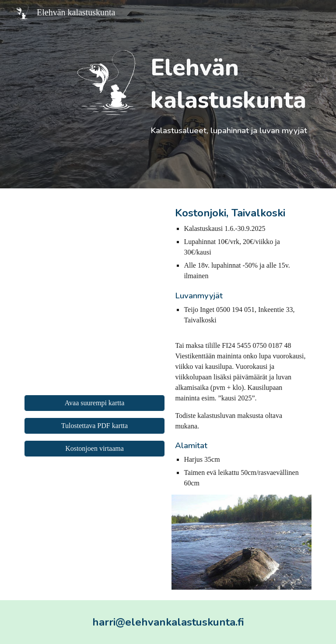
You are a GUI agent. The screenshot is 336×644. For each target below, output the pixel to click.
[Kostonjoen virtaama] (94, 449)
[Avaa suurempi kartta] (94, 403)
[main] (229, 94)
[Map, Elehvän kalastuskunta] (94, 294)
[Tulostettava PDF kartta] (94, 426)
